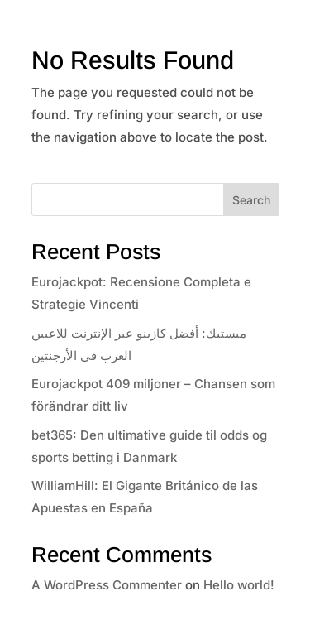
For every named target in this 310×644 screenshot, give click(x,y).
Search (251, 200)
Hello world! (239, 585)
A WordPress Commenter (107, 585)
